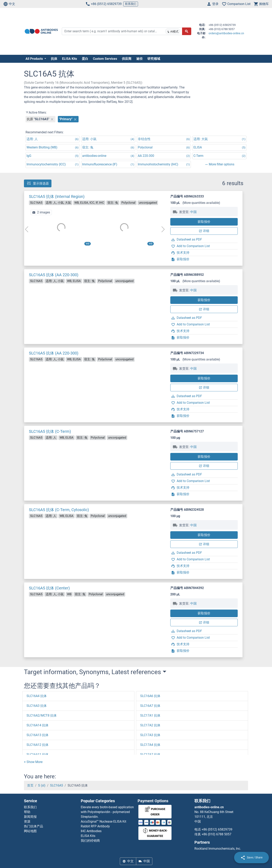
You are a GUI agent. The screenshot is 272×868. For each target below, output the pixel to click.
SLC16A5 (57, 785)
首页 (30, 785)
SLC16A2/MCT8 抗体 (42, 715)
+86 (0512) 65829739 (103, 4)
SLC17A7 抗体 (150, 755)
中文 (9, 4)
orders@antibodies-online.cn (226, 33)
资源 (27, 821)
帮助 (27, 812)
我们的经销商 (90, 841)
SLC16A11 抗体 (37, 755)
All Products (35, 59)
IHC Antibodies (91, 831)
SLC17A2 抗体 (150, 725)
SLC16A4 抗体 (37, 696)
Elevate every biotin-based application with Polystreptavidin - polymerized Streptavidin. (107, 812)
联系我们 (131, 4)
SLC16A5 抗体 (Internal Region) (57, 196)
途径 (139, 59)
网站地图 (30, 831)
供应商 (127, 59)
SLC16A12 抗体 (37, 745)
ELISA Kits (69, 59)
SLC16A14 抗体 (37, 725)
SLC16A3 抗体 (37, 706)
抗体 (54, 59)
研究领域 (154, 59)
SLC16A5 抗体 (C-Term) (50, 431)
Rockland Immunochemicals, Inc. (218, 849)
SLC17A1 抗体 (150, 715)
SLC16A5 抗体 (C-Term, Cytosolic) (59, 510)
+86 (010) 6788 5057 (216, 834)
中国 (193, 212)
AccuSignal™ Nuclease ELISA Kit (103, 821)
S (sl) (42, 785)
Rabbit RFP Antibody (95, 826)
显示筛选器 (38, 183)
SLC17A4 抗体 (150, 745)
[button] (33, 762)
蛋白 (85, 59)
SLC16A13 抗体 (37, 735)
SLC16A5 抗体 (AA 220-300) (54, 275)
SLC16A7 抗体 (150, 706)
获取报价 (204, 222)
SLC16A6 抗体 (150, 696)
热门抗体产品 (34, 826)
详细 (204, 231)
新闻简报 (30, 817)
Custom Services (105, 59)
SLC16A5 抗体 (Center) (49, 588)
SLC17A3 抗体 (150, 735)
